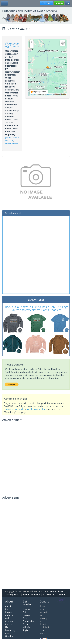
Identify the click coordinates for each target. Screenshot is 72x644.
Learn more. (42, 632)
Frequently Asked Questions (10, 633)
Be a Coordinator (28, 620)
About (9, 601)
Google (49, 94)
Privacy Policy (13, 594)
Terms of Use (57, 591)
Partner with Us (26, 626)
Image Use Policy (31, 594)
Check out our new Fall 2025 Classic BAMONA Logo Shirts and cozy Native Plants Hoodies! (36, 308)
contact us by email (13, 409)
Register (26, 630)
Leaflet (34, 94)
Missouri (9, 140)
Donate (61, 594)
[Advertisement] (36, 255)
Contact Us (49, 594)
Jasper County (12, 137)
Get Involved (28, 603)
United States (12, 143)
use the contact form (37, 409)
